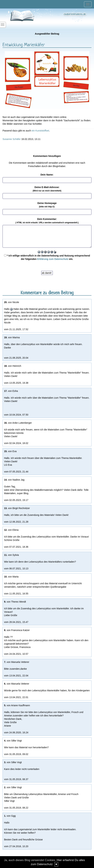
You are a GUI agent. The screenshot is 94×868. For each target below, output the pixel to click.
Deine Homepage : (47, 205)
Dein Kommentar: (47, 221)
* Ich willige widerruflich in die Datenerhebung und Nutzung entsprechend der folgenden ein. (47, 257)
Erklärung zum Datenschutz (53, 259)
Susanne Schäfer (12, 139)
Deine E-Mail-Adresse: (47, 189)
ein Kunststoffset (40, 131)
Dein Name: (47, 175)
